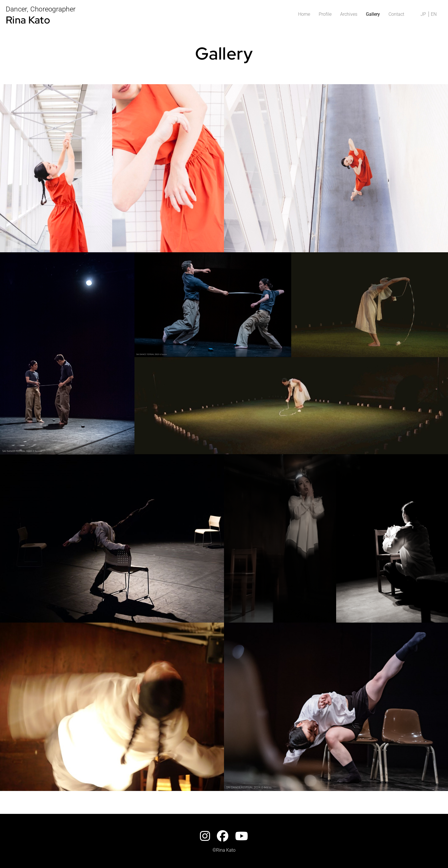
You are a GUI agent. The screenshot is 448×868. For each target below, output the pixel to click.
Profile (325, 14)
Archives (349, 14)
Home (304, 14)
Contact (396, 14)
